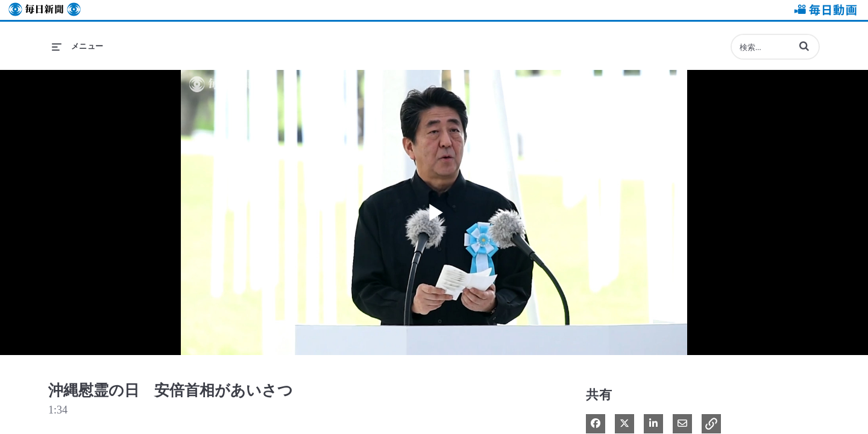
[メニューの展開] (78, 46)
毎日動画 (823, 10)
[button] (804, 46)
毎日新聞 (45, 10)
